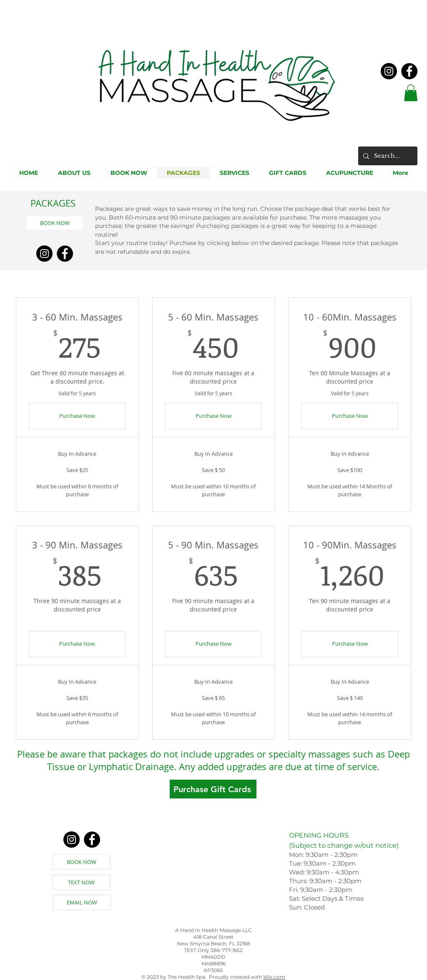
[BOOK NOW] (55, 223)
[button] (411, 93)
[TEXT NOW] (81, 882)
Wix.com (274, 977)
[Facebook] (409, 71)
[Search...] (387, 156)
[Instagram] (389, 71)
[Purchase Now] (77, 416)
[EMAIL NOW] (82, 902)
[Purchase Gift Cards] (213, 789)
